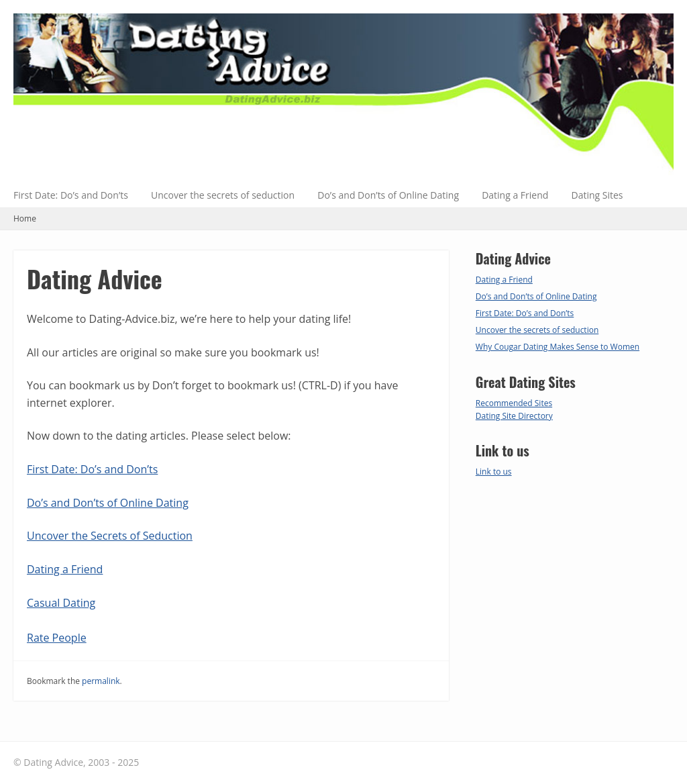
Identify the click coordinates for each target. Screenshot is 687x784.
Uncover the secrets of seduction (223, 195)
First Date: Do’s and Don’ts (71, 195)
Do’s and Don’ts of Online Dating (388, 195)
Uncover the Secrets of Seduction (110, 536)
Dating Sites (597, 195)
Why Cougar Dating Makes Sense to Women (558, 347)
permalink (101, 681)
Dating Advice (95, 278)
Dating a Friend (515, 195)
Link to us (494, 472)
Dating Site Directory (514, 416)
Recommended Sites (514, 403)
